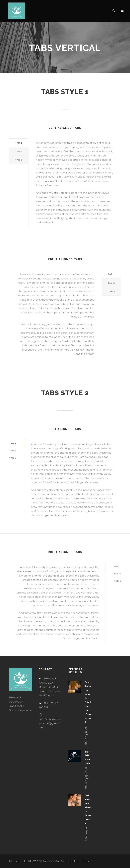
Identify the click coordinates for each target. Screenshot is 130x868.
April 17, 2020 (86, 836)
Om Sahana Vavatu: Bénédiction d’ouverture (88, 702)
